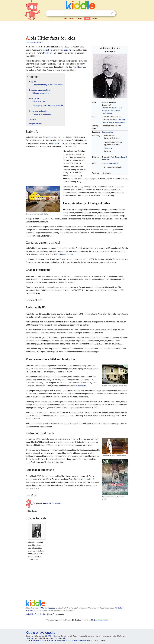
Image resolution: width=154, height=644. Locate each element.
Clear (108, 13)
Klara (79, 67)
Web (65, 19)
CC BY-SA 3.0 (50, 636)
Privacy (52, 640)
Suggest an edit (101, 620)
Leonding (121, 120)
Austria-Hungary (119, 122)
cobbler (121, 187)
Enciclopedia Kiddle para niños (79, 640)
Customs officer (108, 132)
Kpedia (87, 19)
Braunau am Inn (66, 254)
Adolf (125, 157)
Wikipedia (29, 638)
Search (112, 13)
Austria (111, 111)
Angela (120, 157)
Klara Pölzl (108, 149)
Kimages (79, 19)
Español (95, 19)
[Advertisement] (77, 28)
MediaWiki (62, 638)
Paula (107, 160)
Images (72, 19)
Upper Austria (107, 122)
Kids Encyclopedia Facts (34, 42)
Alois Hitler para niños (52, 503)
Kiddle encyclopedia (47, 608)
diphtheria (82, 386)
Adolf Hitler (49, 53)
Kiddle (28, 640)
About (44, 640)
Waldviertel (113, 108)
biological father (113, 163)
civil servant (44, 50)
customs (68, 50)
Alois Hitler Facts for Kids (36, 614)
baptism (57, 143)
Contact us (61, 640)
